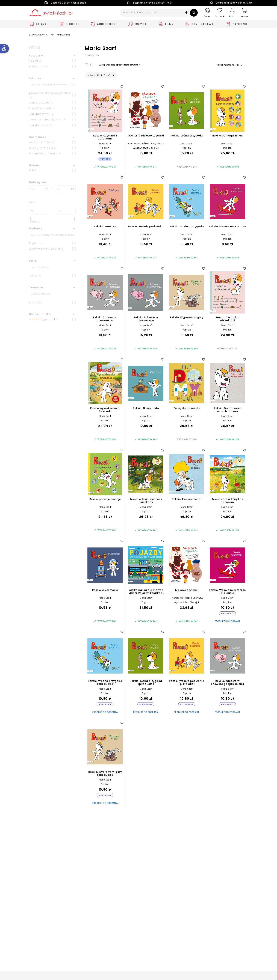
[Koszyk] (244, 13)
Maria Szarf (105, 144)
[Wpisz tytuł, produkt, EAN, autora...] (159, 13)
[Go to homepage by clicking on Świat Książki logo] (51, 13)
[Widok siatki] (86, 65)
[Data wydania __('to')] (65, 189)
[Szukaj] (194, 13)
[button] (186, 13)
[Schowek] (220, 13)
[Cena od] (38, 211)
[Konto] (232, 13)
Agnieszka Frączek (182, 598)
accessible (4, 48)
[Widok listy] (91, 65)
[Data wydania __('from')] (39, 189)
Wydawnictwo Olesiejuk (146, 148)
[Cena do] (66, 211)
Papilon (105, 148)
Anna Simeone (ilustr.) (140, 144)
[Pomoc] (207, 13)
